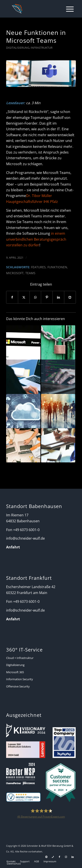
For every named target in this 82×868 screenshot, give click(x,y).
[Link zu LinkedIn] (73, 857)
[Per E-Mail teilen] (70, 297)
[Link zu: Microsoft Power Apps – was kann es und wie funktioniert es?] (23, 342)
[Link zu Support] (46, 857)
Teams (30, 273)
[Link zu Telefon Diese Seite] (53, 857)
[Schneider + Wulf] (34, 9)
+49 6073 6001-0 (26, 530)
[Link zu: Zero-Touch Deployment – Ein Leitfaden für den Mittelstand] (58, 377)
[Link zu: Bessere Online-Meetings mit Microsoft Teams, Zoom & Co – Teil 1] (23, 377)
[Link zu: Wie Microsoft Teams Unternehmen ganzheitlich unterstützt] (58, 411)
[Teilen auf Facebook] (12, 297)
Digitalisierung (18, 48)
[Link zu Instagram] (66, 857)
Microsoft (15, 273)
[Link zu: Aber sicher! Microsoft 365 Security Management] (58, 342)
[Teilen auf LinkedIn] (58, 297)
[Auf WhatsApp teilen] (35, 297)
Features (38, 267)
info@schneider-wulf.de (25, 538)
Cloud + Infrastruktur (20, 658)
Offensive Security (18, 686)
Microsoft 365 (15, 672)
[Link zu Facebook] (59, 857)
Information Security (20, 679)
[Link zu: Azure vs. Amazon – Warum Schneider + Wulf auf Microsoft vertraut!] (23, 411)
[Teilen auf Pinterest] (47, 297)
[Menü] (68, 9)
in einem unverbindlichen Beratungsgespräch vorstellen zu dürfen (36, 239)
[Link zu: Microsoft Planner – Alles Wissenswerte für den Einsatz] (58, 445)
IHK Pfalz (50, 202)
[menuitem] (68, 9)
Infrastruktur (42, 48)
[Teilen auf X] (24, 297)
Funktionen (57, 267)
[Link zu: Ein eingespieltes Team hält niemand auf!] (23, 445)
